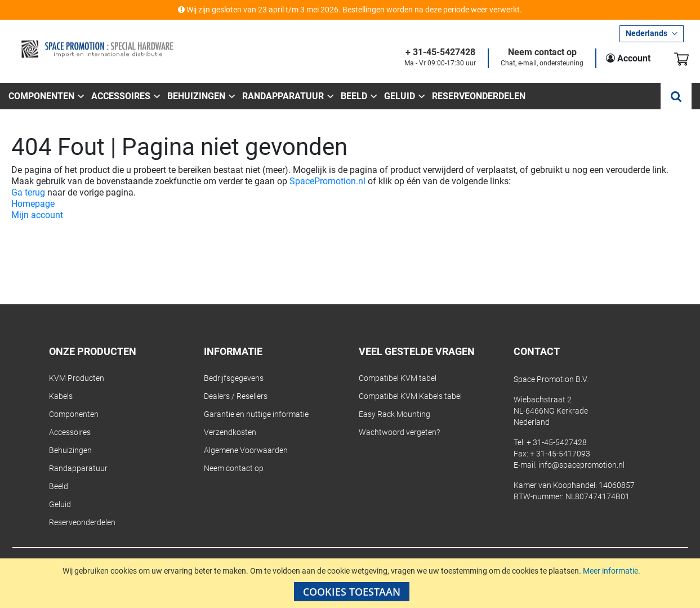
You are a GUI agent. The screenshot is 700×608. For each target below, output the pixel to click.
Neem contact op (542, 53)
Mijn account (37, 215)
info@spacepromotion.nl (581, 465)
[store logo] (97, 49)
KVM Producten (77, 378)
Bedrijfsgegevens (234, 378)
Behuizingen (70, 450)
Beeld (59, 486)
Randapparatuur (78, 468)
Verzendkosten (230, 432)
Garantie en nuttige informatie (256, 414)
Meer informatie (610, 571)
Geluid (60, 504)
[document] (351, 583)
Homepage (33, 204)
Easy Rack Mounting (394, 414)
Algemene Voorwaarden (246, 450)
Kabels (61, 396)
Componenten (74, 414)
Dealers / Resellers (236, 396)
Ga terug (28, 192)
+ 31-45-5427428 (440, 53)
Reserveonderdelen (82, 522)
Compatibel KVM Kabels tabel (410, 396)
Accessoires (70, 432)
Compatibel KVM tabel (398, 378)
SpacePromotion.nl (327, 181)
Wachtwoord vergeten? (399, 432)
